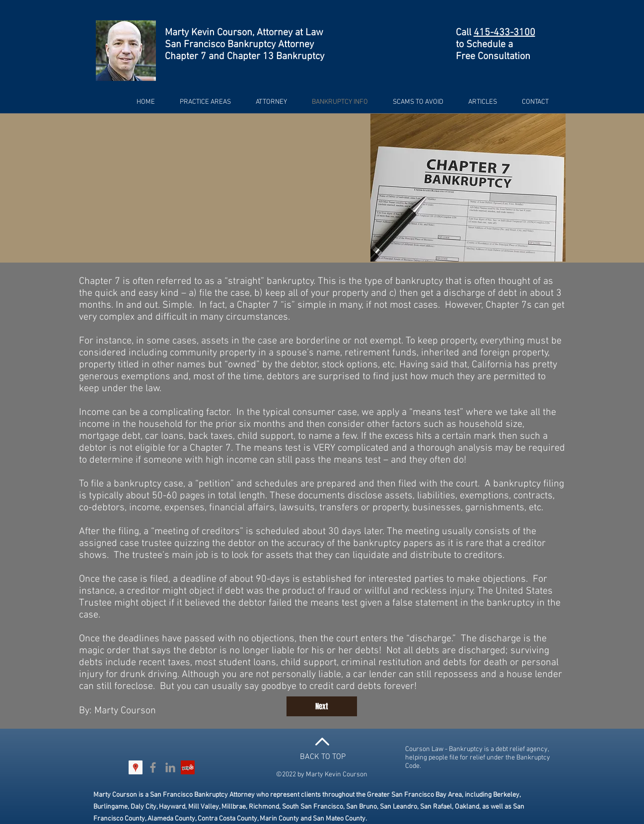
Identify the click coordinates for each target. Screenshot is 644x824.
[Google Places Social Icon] (136, 767)
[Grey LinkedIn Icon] (170, 767)
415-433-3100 (504, 33)
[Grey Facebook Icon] (153, 767)
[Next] (322, 706)
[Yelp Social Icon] (188, 767)
